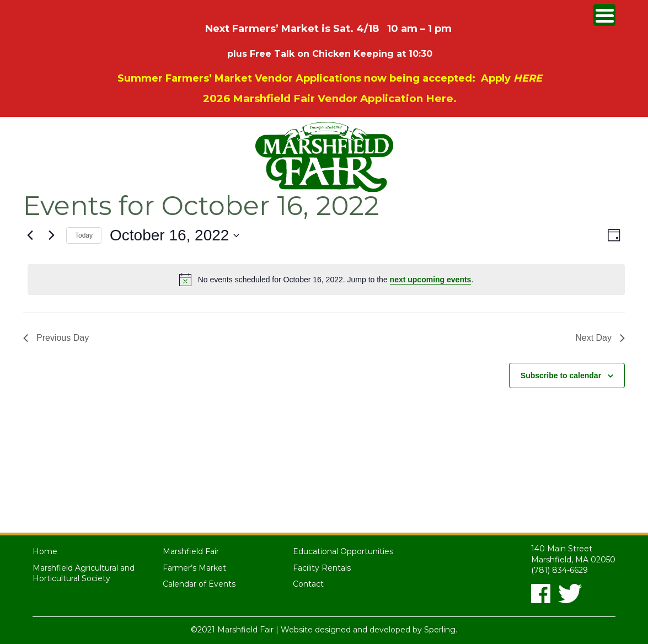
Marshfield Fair (191, 551)
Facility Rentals (322, 568)
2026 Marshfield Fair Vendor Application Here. (330, 98)
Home (45, 551)
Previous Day (56, 338)
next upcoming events (431, 280)
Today (84, 235)
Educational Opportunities (343, 551)
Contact (308, 584)
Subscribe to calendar (561, 375)
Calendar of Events (199, 584)
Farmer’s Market (194, 568)
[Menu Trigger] (604, 15)
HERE (528, 78)
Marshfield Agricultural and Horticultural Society (84, 573)
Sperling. (441, 630)
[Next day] (51, 235)
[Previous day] (30, 235)
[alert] (326, 280)
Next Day (600, 338)
